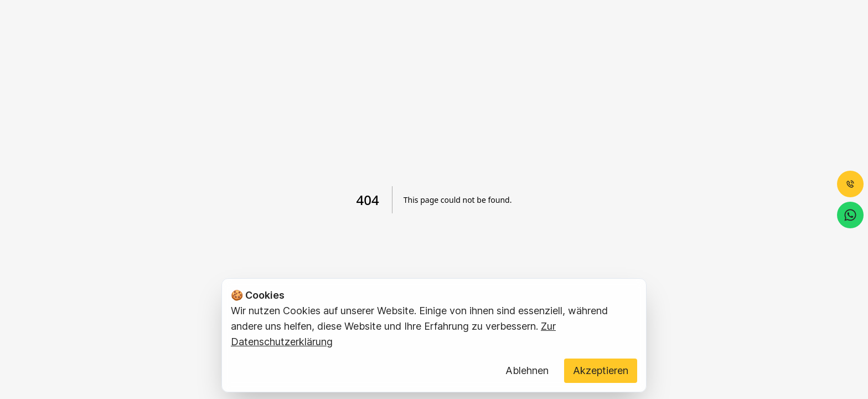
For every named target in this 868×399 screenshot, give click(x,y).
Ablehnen (527, 370)
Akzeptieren (601, 370)
